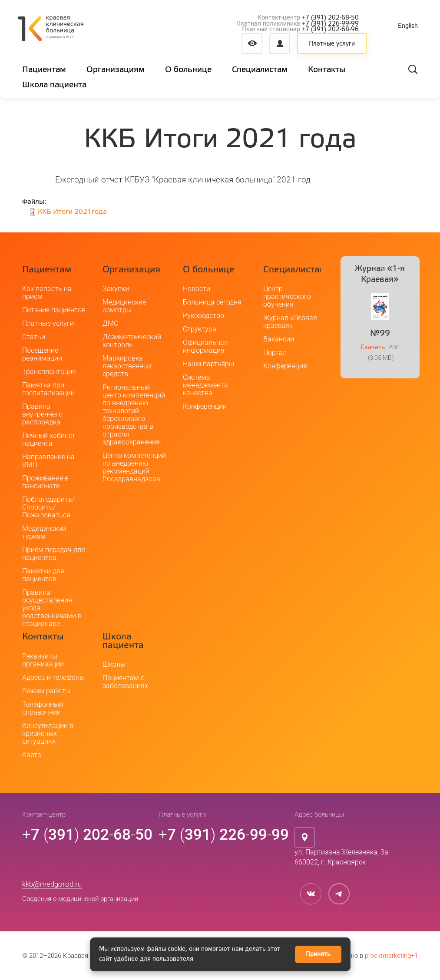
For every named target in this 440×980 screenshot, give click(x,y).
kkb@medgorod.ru (52, 884)
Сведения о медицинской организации (80, 899)
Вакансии (279, 339)
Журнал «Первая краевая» (290, 322)
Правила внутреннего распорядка (42, 415)
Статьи (34, 337)
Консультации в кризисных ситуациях (48, 733)
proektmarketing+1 (391, 956)
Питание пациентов (54, 310)
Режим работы (46, 691)
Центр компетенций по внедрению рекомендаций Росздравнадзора (134, 468)
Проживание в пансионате (45, 482)
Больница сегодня (212, 303)
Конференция (285, 366)
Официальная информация (205, 347)
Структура (200, 329)
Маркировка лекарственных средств (127, 366)
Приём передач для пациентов (54, 554)
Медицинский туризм (44, 533)
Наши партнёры (208, 364)
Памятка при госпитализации (48, 389)
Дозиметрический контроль (132, 341)
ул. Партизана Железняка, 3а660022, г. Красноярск (341, 857)
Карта (32, 755)
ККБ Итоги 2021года (72, 212)
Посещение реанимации (42, 355)
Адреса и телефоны (53, 677)
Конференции (205, 407)
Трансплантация (49, 372)
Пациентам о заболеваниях (125, 682)
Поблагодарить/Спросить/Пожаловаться (48, 508)
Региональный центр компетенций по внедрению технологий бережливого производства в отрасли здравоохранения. (134, 415)
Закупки (116, 289)
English (408, 26)
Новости (197, 289)
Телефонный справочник (43, 708)
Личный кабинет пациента (49, 440)
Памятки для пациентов (43, 575)
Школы (114, 665)
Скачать (373, 347)
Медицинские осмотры (124, 306)
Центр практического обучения (287, 297)
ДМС (110, 324)
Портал (275, 353)
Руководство (203, 316)
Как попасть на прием (47, 293)
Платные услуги (332, 44)
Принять (318, 954)
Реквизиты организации (43, 660)
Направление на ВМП (48, 461)
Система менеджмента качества (205, 386)
